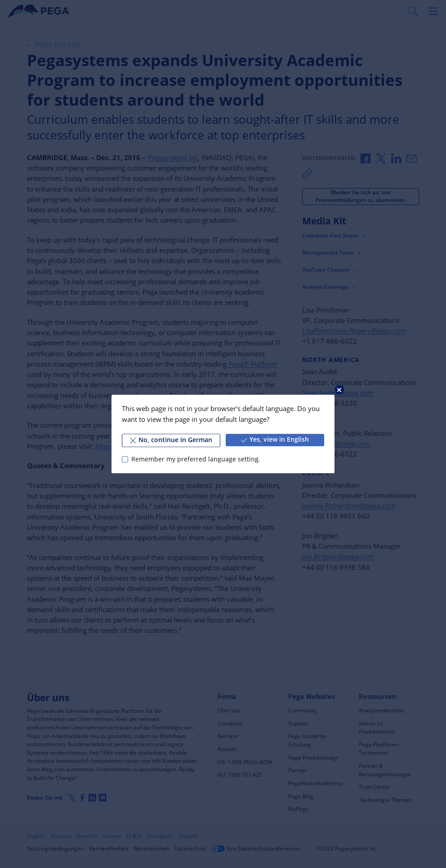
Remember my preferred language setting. (196, 459)
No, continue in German (171, 440)
